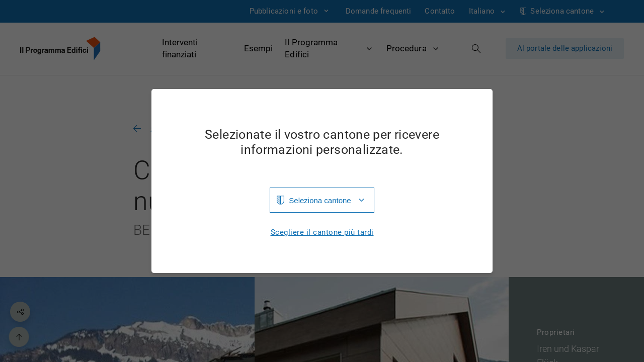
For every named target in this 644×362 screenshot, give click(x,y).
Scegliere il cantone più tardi (322, 233)
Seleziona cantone (320, 200)
